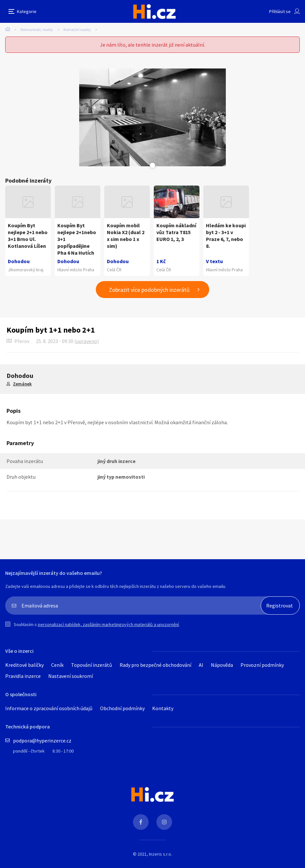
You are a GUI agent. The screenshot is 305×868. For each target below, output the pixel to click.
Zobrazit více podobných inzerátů (149, 290)
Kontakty (163, 708)
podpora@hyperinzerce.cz (42, 741)
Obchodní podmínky (122, 708)
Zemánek (22, 384)
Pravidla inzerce (23, 676)
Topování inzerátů (92, 665)
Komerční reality (77, 30)
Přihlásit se (280, 11)
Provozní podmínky (262, 665)
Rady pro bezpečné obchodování (155, 665)
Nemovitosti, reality (37, 30)
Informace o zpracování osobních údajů (49, 708)
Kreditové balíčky (24, 665)
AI (201, 665)
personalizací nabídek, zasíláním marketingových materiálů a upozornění (108, 624)
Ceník (57, 665)
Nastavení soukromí (71, 676)
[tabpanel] (152, 117)
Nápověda (222, 665)
